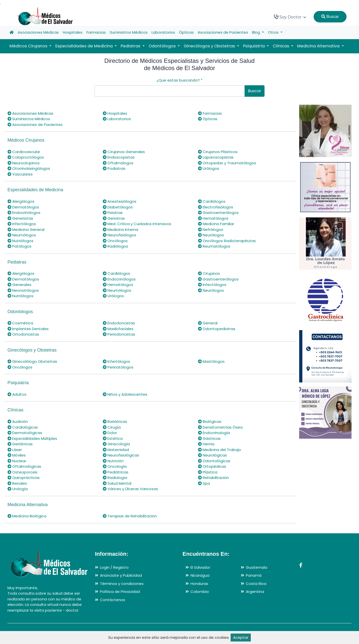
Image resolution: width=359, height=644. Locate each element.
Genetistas (20, 218)
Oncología (115, 466)
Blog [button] (257, 32)
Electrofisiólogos (216, 207)
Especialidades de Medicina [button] (85, 46)
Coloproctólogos (26, 157)
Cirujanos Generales (124, 152)
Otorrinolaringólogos (29, 168)
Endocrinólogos (24, 213)
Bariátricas (115, 421)
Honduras (199, 584)
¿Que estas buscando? (179, 80)
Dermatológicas (25, 433)
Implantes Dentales (28, 329)
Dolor (110, 433)
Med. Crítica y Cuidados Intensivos (137, 224)
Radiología (115, 478)
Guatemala (257, 567)
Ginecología (116, 444)
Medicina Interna (120, 230)
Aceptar (241, 637)
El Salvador (200, 567)
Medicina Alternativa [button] (319, 46)
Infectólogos (22, 224)
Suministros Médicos (129, 32)
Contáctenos (113, 600)
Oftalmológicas (24, 466)
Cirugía (112, 427)
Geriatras (114, 218)
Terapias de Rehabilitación (130, 516)
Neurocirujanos (24, 163)
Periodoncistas (119, 334)
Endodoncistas (119, 323)
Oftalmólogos (118, 163)
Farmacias (96, 32)
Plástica (208, 472)
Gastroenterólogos (218, 213)
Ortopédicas (212, 466)
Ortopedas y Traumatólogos (227, 163)
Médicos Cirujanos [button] (29, 46)
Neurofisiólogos (119, 235)
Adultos (17, 394)
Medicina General (26, 230)
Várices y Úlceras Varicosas (130, 489)
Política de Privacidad (120, 592)
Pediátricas (116, 472)
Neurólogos (211, 235)
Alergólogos (21, 201)
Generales (19, 285)
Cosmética (20, 323)
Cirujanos (209, 273)
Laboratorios (163, 32)
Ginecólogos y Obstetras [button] (210, 46)
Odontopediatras (217, 329)
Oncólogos (115, 241)
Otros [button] (274, 32)
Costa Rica (256, 584)
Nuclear (17, 461)
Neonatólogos (23, 290)
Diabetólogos (118, 207)
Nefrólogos (211, 230)
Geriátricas (20, 444)
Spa (204, 483)
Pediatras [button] (131, 46)
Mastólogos (211, 361)
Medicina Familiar (216, 224)
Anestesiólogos (120, 201)
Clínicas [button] (281, 46)
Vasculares (20, 174)
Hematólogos (213, 218)
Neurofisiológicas (121, 455)
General (208, 323)
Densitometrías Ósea (220, 427)
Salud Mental (117, 483)
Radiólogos (115, 246)
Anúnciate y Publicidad (121, 575)
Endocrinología (214, 433)
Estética (113, 438)
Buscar (330, 17)
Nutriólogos (20, 241)
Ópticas (186, 32)
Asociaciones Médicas (38, 32)
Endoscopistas (119, 157)
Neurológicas (212, 455)
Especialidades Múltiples (32, 438)
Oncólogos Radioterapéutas (227, 241)
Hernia (206, 444)
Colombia (200, 592)
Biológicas (210, 421)
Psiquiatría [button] (254, 46)
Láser (15, 450)
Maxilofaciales (118, 329)
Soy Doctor (290, 17)
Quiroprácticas (24, 478)
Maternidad (116, 450)
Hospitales (73, 32)
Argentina (255, 592)
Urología (18, 489)
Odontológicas (214, 461)
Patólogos (19, 246)
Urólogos (209, 168)
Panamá (254, 575)
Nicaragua (200, 575)
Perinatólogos (118, 367)
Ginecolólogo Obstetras (32, 361)
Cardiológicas (23, 427)
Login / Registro (114, 567)
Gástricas (209, 438)
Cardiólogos (212, 201)
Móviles (17, 455)
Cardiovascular (24, 152)
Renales (17, 483)
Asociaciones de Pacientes (223, 32)
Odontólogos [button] (163, 46)
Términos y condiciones (122, 584)
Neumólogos (22, 235)
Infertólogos (116, 361)
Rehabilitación (213, 478)
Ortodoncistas (23, 334)
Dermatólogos (23, 207)
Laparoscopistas (216, 157)
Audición (18, 421)
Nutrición (113, 461)
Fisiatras (113, 213)
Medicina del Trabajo (220, 450)
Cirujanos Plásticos (218, 152)
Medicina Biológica (27, 516)
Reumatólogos (214, 246)
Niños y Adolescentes (125, 394)
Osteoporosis (22, 472)
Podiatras (114, 168)
